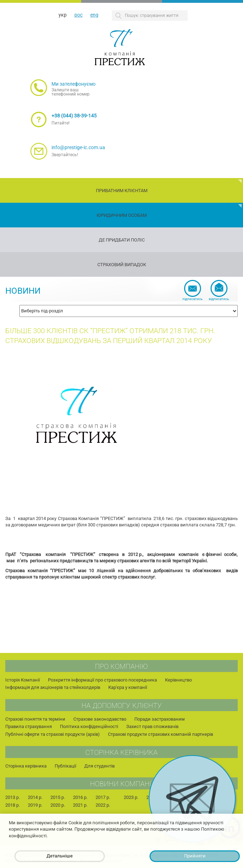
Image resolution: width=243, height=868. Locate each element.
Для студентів (99, 766)
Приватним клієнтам (122, 191)
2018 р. (13, 805)
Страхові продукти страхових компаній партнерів (160, 734)
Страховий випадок (122, 265)
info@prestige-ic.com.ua (78, 147)
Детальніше (60, 856)
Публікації (65, 766)
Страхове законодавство (100, 719)
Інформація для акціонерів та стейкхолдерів (53, 687)
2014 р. (35, 797)
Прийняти (195, 856)
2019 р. (35, 805)
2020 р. (58, 805)
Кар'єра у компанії (128, 687)
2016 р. (80, 797)
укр (63, 15)
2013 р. (13, 797)
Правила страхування (29, 726)
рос (78, 15)
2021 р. (80, 805)
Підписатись (192, 299)
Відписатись (219, 299)
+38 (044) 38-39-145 (74, 116)
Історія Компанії (23, 680)
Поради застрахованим (160, 719)
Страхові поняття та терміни (35, 719)
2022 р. (103, 805)
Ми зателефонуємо (74, 84)
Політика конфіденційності (89, 726)
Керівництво (178, 680)
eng (94, 15)
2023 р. (131, 797)
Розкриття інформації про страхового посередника (102, 680)
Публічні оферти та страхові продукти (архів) (53, 734)
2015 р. (58, 797)
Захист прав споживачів (152, 726)
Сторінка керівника (26, 766)
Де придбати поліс (122, 240)
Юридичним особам (122, 215)
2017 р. (103, 797)
